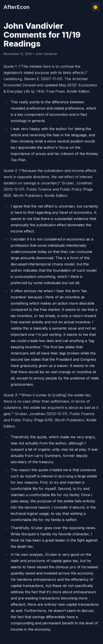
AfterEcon (17, 7)
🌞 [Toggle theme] (95, 7)
